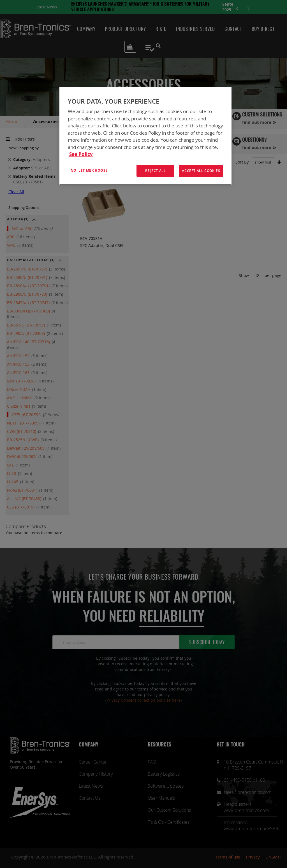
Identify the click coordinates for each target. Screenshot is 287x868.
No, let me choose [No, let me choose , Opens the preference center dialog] (89, 170)
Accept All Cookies (201, 171)
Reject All (155, 171)
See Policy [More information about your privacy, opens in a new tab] (81, 154)
